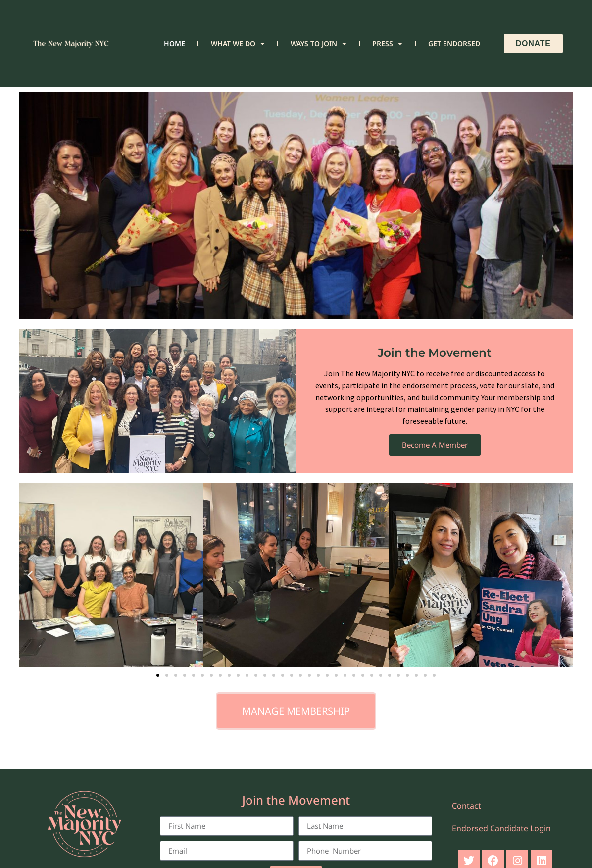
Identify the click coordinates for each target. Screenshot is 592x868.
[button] (30, 575)
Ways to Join (319, 44)
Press (387, 44)
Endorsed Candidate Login (501, 828)
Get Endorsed (454, 43)
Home (174, 43)
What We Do (238, 44)
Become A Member (435, 445)
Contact (467, 806)
